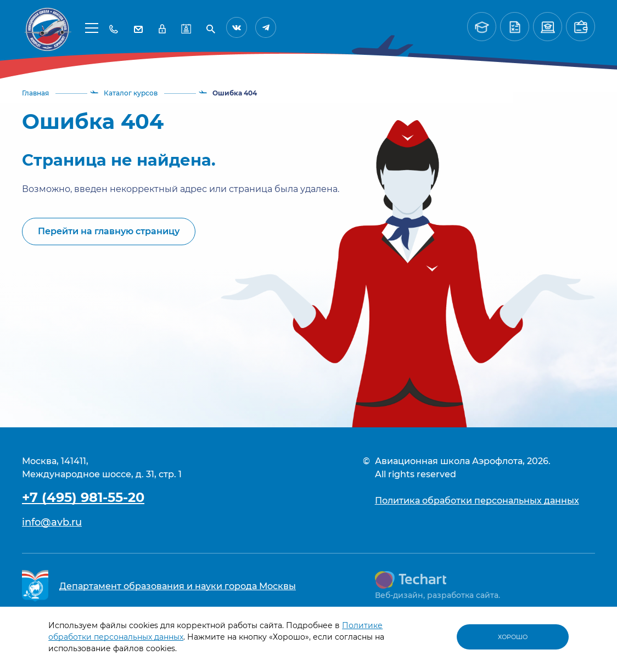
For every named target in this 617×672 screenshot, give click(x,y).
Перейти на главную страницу (109, 231)
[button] (92, 27)
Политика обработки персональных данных (477, 501)
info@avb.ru (52, 522)
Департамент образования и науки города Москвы (178, 586)
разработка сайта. (464, 595)
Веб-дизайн (399, 595)
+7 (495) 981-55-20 (83, 497)
